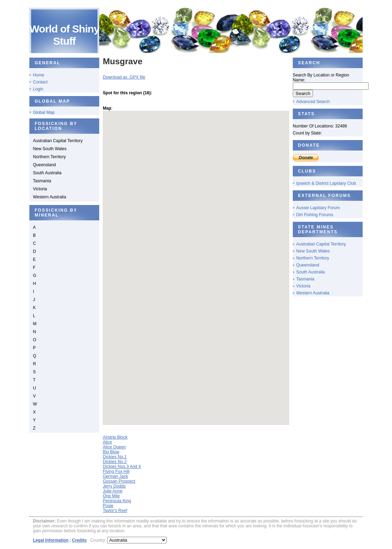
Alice (107, 442)
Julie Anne (112, 491)
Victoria (303, 286)
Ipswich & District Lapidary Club (326, 183)
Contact (40, 82)
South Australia (311, 272)
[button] (200, 262)
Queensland (308, 265)
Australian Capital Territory (321, 244)
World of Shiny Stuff (64, 35)
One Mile (111, 496)
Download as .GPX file (124, 77)
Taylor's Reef (115, 511)
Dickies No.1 (115, 457)
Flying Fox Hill (116, 471)
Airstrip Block (115, 437)
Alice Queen (114, 447)
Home (38, 75)
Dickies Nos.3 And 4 (122, 467)
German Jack (115, 476)
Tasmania (305, 279)
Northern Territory (313, 258)
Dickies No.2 (115, 462)
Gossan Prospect (119, 481)
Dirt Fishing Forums (315, 215)
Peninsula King (117, 501)
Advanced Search (313, 102)
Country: (99, 540)
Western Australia (313, 293)
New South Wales (313, 251)
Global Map (44, 112)
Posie (108, 506)
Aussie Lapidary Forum (318, 208)
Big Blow (111, 452)
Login (38, 89)
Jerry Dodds (114, 486)
